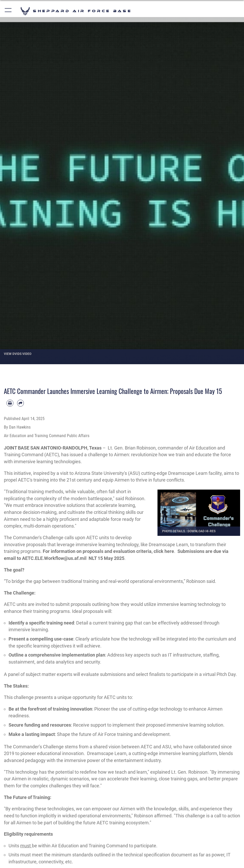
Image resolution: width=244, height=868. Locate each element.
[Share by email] (21, 403)
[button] (8, 11)
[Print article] (10, 403)
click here (164, 551)
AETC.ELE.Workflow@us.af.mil (54, 558)
